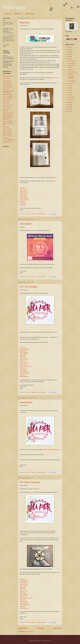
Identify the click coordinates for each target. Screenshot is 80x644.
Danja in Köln (6, 89)
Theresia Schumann (25, 373)
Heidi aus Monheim (7, 95)
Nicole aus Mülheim (8, 121)
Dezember (71, 61)
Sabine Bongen (23, 191)
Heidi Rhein (23, 188)
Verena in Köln (6, 142)
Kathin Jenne (23, 358)
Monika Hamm (23, 195)
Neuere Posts (22, 628)
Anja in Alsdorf (6, 78)
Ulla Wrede (22, 375)
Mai (69, 90)
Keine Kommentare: (41, 214)
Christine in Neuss (7, 87)
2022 (68, 52)
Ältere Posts (58, 628)
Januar (70, 99)
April (70, 92)
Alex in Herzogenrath (8, 76)
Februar (70, 97)
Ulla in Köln (6, 138)
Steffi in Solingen (7, 136)
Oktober (70, 65)
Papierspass (15, 7)
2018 (68, 102)
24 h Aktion (26, 224)
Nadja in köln (6, 119)
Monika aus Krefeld (7, 117)
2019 (68, 59)
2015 (68, 109)
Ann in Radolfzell (7, 80)
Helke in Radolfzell (7, 99)
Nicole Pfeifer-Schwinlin (26, 366)
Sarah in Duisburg (7, 133)
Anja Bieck (22, 201)
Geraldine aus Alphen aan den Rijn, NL (8, 92)
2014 (68, 112)
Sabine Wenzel (23, 371)
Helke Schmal (23, 189)
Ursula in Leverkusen (8, 140)
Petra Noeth (23, 205)
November (71, 63)
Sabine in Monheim (7, 131)
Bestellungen (30, 14)
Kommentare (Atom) (28, 632)
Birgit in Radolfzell (7, 85)
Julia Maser (23, 203)
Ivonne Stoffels (23, 196)
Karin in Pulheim (7, 107)
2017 (68, 105)
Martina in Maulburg (8, 115)
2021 (68, 54)
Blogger (49, 641)
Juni (69, 88)
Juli (69, 86)
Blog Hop (25, 22)
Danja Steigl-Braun (24, 349)
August (70, 83)
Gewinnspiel (26, 402)
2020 (68, 56)
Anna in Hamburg (7, 83)
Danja (49, 531)
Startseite (8, 14)
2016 (68, 107)
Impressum (18, 14)
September (71, 81)
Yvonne (56, 78)
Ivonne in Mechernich (8, 105)
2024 (68, 47)
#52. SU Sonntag (28, 287)
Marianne (55, 332)
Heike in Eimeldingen (8, 97)
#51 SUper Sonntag (29, 482)
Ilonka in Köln (6, 101)
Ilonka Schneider (24, 200)
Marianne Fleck (23, 193)
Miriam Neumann (24, 198)
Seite (45, 380)
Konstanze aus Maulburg (6, 110)
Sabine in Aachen (7, 129)
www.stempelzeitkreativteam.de (52, 450)
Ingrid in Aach (6, 103)
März (70, 95)
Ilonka (55, 178)
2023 (68, 50)
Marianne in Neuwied (8, 113)
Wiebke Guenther (24, 376)
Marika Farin (23, 361)
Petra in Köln (6, 127)
